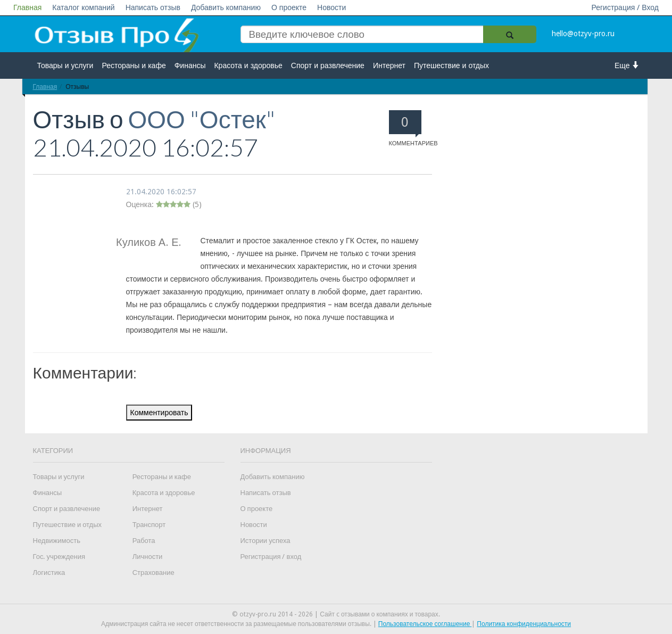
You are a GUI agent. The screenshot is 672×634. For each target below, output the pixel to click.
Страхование (154, 573)
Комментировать (159, 413)
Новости (331, 7)
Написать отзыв (153, 7)
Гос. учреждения (59, 557)
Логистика (49, 573)
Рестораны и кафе (134, 65)
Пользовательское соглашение (425, 624)
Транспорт (149, 525)
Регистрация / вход (271, 557)
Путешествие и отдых (451, 65)
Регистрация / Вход (625, 7)
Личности (148, 557)
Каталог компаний (83, 7)
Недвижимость (57, 541)
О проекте (289, 7)
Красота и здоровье (248, 65)
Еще (627, 65)
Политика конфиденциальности (524, 624)
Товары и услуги (65, 65)
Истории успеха (266, 541)
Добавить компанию (226, 7)
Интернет (389, 65)
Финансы (190, 65)
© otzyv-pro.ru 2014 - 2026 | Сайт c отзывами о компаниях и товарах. (336, 614)
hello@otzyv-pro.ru (583, 34)
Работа (144, 541)
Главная (27, 7)
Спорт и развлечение (328, 65)
